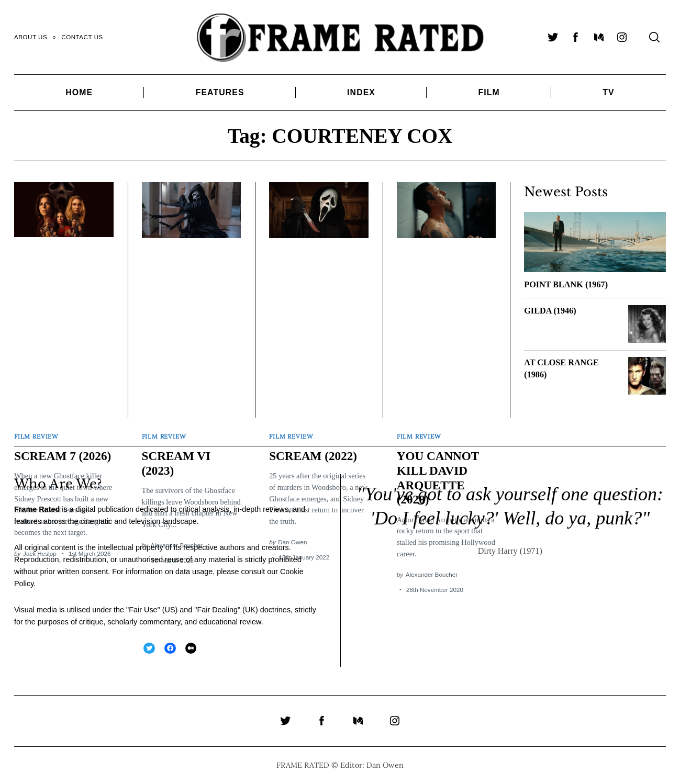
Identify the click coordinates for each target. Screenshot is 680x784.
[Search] (654, 37)
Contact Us (82, 37)
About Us (31, 37)
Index (361, 92)
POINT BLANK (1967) (566, 285)
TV (608, 92)
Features (220, 92)
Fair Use (143, 609)
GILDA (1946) (550, 311)
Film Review (36, 435)
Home (79, 92)
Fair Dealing (217, 609)
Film (489, 92)
